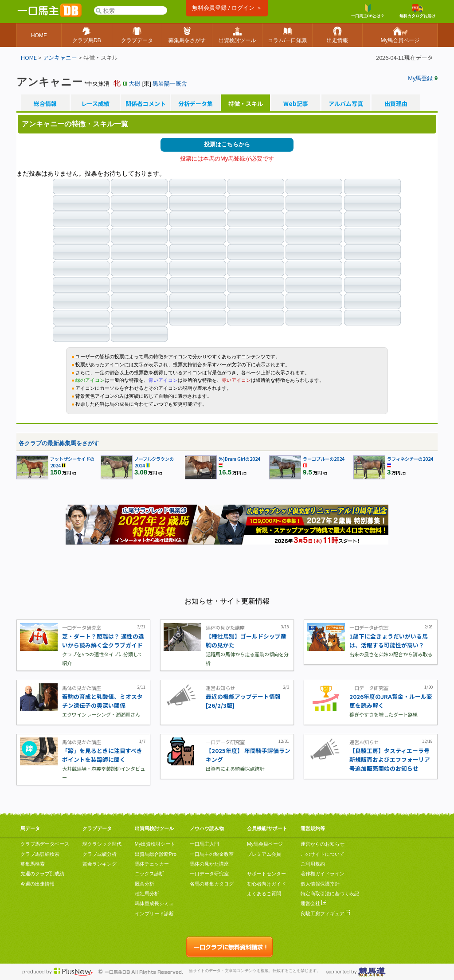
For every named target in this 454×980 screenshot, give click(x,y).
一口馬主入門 (204, 844)
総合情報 (45, 104)
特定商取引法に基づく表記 (330, 894)
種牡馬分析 (147, 894)
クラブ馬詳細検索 (40, 854)
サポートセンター (266, 874)
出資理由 (396, 104)
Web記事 (296, 104)
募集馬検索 (33, 864)
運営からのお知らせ (323, 844)
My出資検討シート (155, 844)
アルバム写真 (346, 104)
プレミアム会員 (264, 854)
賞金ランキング (100, 864)
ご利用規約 (313, 864)
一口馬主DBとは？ (368, 11)
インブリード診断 (154, 913)
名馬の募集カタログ (212, 884)
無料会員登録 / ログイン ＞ (227, 8)
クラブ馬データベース (45, 844)
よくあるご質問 (264, 894)
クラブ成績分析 (100, 854)
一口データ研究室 (209, 874)
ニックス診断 (149, 874)
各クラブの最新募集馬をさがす (59, 443)
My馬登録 (420, 78)
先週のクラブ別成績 (42, 874)
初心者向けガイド (266, 884)
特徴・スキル (246, 104)
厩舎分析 (145, 884)
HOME (29, 57)
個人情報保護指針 (320, 884)
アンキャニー (60, 57)
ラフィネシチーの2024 (410, 459)
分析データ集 (196, 104)
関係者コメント (145, 104)
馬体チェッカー (152, 864)
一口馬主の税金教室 (212, 854)
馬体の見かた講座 (209, 864)
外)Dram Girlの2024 (239, 459)
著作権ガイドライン (323, 874)
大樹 (134, 84)
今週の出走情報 (37, 884)
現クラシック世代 (102, 844)
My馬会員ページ (265, 844)
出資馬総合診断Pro (156, 854)
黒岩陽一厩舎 (170, 84)
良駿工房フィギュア (325, 913)
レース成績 (95, 104)
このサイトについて (323, 854)
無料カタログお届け (417, 11)
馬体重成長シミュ (154, 903)
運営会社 (313, 903)
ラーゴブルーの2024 (324, 459)
